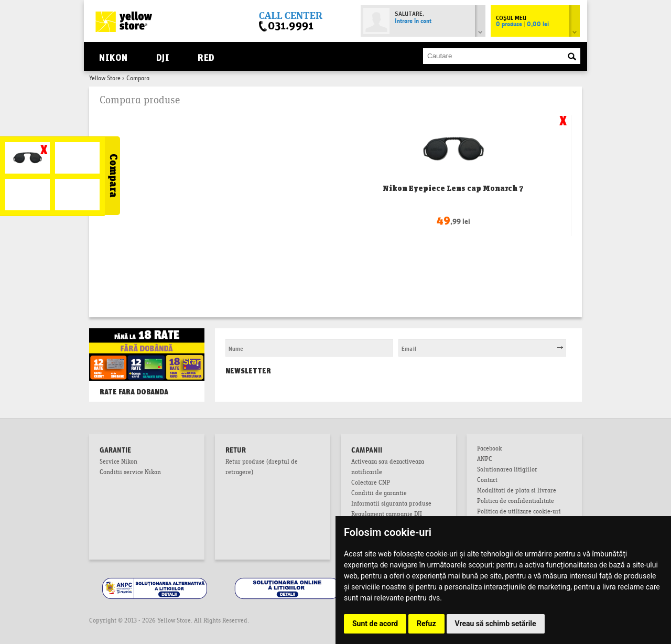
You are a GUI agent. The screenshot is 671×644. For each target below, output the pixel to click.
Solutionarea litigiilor (507, 470)
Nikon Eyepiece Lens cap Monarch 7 (453, 188)
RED (206, 56)
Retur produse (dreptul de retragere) (262, 468)
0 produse (522, 25)
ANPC (485, 460)
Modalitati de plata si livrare (517, 491)
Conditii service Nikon (130, 473)
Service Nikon (118, 463)
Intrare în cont (413, 22)
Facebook (489, 449)
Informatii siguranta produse (391, 505)
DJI (163, 56)
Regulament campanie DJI (387, 515)
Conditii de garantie (379, 494)
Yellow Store (105, 79)
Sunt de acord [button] (375, 624)
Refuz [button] (426, 624)
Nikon (113, 56)
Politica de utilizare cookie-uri (519, 512)
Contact (487, 481)
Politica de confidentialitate (516, 502)
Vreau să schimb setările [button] (496, 624)
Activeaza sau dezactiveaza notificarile (388, 468)
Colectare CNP (371, 484)
